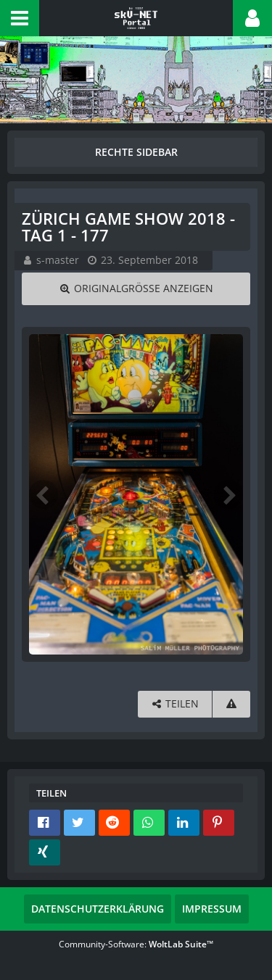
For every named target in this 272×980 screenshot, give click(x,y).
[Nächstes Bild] (228, 494)
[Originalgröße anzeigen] (136, 289)
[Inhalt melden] (231, 704)
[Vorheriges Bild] (44, 494)
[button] (20, 18)
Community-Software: (136, 944)
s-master (58, 260)
